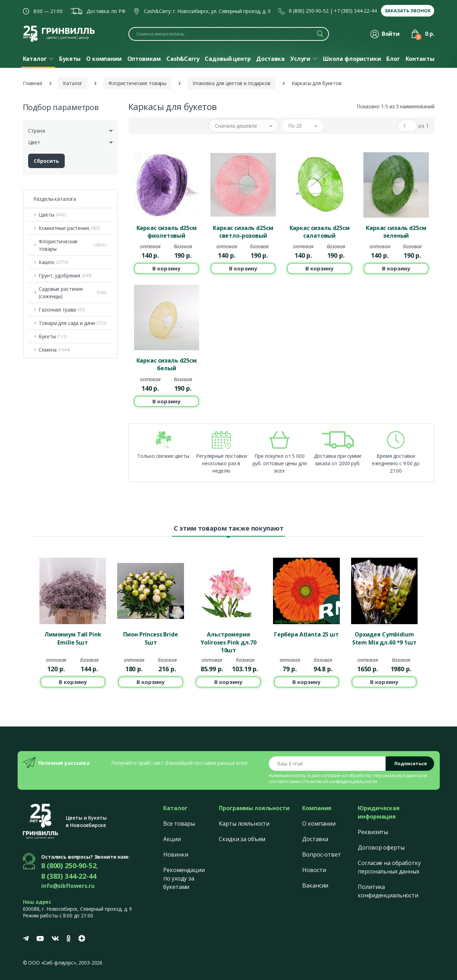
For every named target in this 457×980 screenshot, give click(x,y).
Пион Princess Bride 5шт (150, 638)
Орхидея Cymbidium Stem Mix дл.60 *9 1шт (384, 638)
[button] (243, 126)
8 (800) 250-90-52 (309, 11)
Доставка (315, 839)
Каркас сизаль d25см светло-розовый (243, 232)
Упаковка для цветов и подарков (231, 83)
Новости (314, 870)
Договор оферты (381, 847)
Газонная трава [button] (62, 310)
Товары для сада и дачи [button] (72, 323)
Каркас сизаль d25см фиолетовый (167, 232)
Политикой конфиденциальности (340, 781)
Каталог (73, 83)
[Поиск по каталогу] (229, 34)
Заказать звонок (408, 11)
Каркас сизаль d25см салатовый (320, 232)
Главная (33, 83)
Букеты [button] (53, 336)
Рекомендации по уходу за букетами (184, 878)
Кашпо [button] (53, 262)
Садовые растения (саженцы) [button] (72, 293)
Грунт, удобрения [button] (65, 276)
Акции (172, 839)
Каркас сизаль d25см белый (167, 364)
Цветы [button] (52, 215)
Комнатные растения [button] (69, 228)
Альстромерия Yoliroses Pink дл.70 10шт (228, 642)
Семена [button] (54, 350)
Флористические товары (137, 83)
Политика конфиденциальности (388, 891)
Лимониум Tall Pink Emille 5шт (73, 638)
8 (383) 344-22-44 (69, 876)
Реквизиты (373, 832)
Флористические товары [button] (72, 245)
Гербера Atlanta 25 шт (306, 634)
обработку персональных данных (386, 775)
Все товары (179, 824)
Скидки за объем (242, 839)
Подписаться (411, 763)
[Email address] (327, 764)
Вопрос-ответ (321, 854)
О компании (319, 824)
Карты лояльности (244, 824)
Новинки (176, 854)
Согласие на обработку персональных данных (389, 867)
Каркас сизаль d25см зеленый (396, 232)
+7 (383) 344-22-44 (355, 11)
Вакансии (315, 885)
